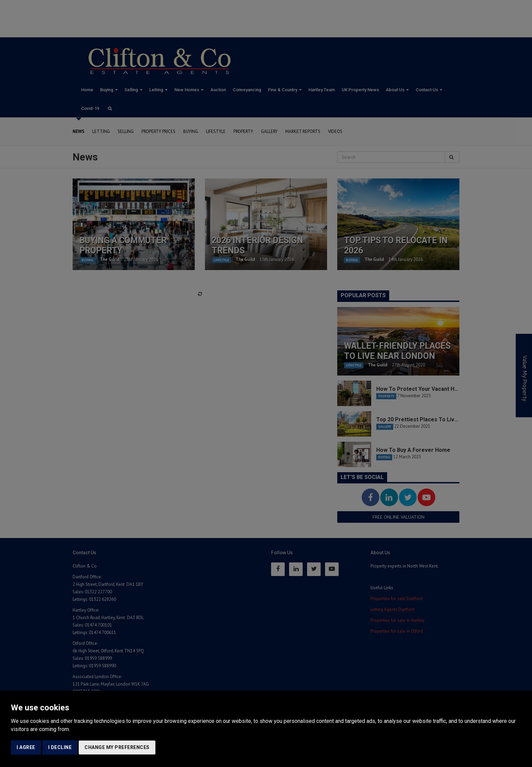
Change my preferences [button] (117, 747)
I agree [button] (26, 747)
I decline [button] (60, 747)
